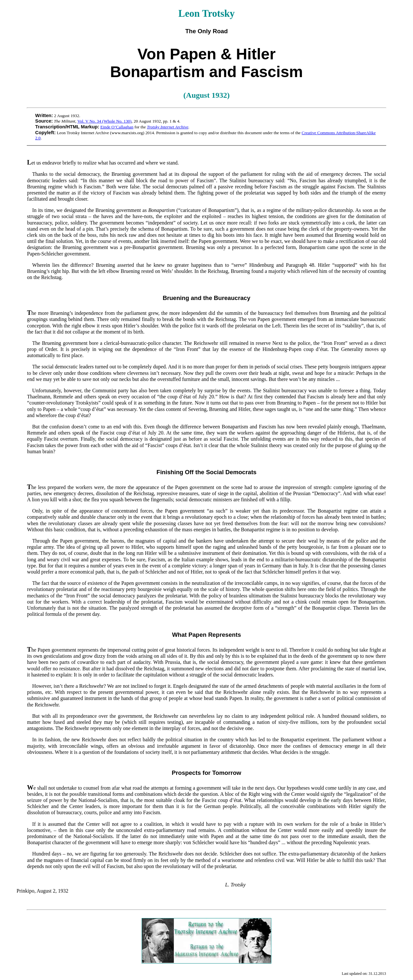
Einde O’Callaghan (117, 127)
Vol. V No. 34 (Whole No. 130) (105, 121)
